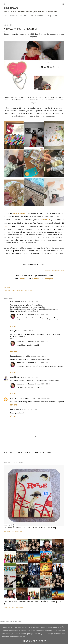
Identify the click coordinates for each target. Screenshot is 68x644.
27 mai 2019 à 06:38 (43, 384)
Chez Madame (11, 8)
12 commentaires (18, 608)
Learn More (30, 641)
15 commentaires (18, 531)
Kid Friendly (16, 302)
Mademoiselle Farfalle (20, 356)
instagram (28, 291)
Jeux (5, 16)
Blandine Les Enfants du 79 (23, 398)
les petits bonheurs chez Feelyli (55, 270)
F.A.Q (48, 16)
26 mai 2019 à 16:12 (25, 331)
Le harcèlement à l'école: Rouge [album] (30, 528)
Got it (42, 641)
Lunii (7, 227)
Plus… (56, 16)
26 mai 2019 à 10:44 (30, 302)
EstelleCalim (16, 377)
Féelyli (14, 331)
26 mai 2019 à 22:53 (30, 377)
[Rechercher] (63, 4)
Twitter (36, 279)
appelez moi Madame (25, 315)
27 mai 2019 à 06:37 (43, 315)
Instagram (48, 279)
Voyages (13, 16)
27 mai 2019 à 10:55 (43, 399)
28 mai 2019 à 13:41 (29, 410)
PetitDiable (15, 410)
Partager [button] (7, 288)
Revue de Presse (36, 16)
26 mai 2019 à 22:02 (39, 356)
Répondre (14, 326)
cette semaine (18, 291)
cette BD (46, 220)
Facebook (23, 279)
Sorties (23, 16)
